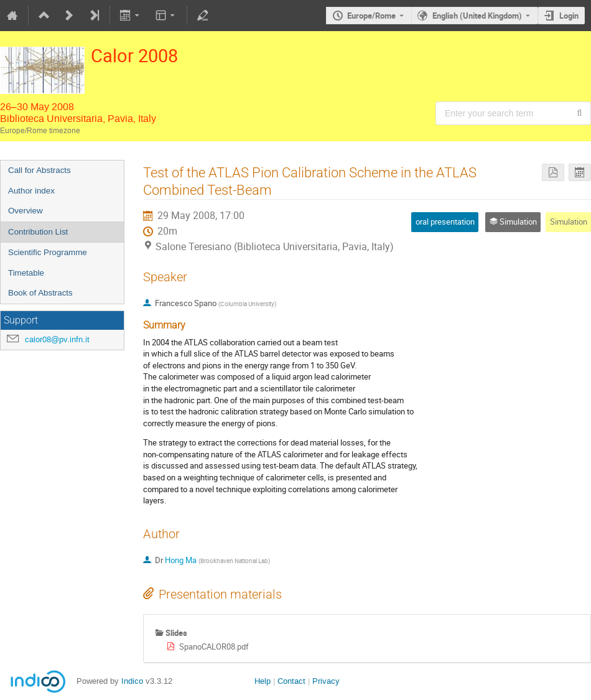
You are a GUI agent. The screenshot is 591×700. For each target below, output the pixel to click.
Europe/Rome (371, 16)
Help (263, 681)
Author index (31, 191)
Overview (26, 211)
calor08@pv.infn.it (57, 339)
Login (569, 16)
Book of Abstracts (40, 293)
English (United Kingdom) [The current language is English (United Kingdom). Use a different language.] (477, 16)
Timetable (26, 273)
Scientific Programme (48, 252)
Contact (291, 681)
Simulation (569, 222)
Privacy (326, 681)
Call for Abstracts (40, 170)
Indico (132, 681)
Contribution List (38, 232)
